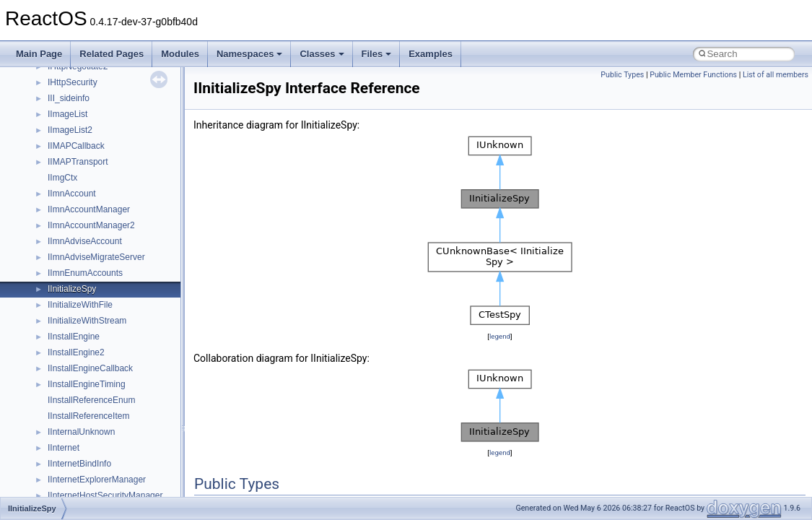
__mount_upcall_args (89, 246)
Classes (322, 54)
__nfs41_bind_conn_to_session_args (119, 485)
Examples (431, 54)
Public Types (622, 75)
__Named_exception (87, 389)
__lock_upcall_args (85, 135)
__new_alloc (72, 421)
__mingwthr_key (79, 230)
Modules (180, 54)
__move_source (78, 262)
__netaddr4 (70, 405)
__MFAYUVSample (85, 214)
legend (500, 336)
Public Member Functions (693, 75)
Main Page (39, 54)
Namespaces (250, 54)
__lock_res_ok (75, 119)
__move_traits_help (86, 326)
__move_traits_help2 (88, 357)
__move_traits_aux (84, 294)
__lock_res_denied (84, 103)
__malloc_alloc (76, 167)
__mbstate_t (71, 183)
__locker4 (66, 151)
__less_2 (65, 87)
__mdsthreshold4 (81, 199)
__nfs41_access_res (87, 469)
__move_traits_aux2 (87, 310)
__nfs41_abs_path (83, 437)
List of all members (776, 75)
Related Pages (112, 54)
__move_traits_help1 (88, 342)
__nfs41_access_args (90, 453)
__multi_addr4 (75, 373)
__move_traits (75, 278)
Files (377, 54)
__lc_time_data (77, 71)
